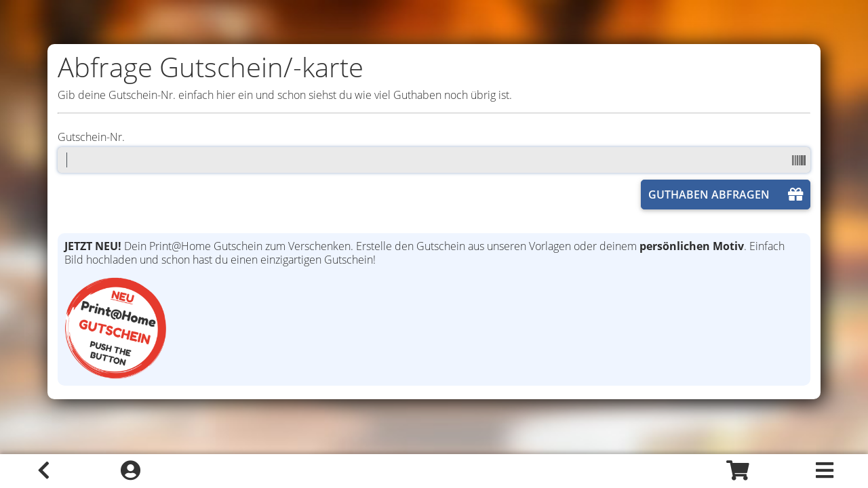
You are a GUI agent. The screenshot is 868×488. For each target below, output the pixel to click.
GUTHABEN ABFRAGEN (726, 195)
